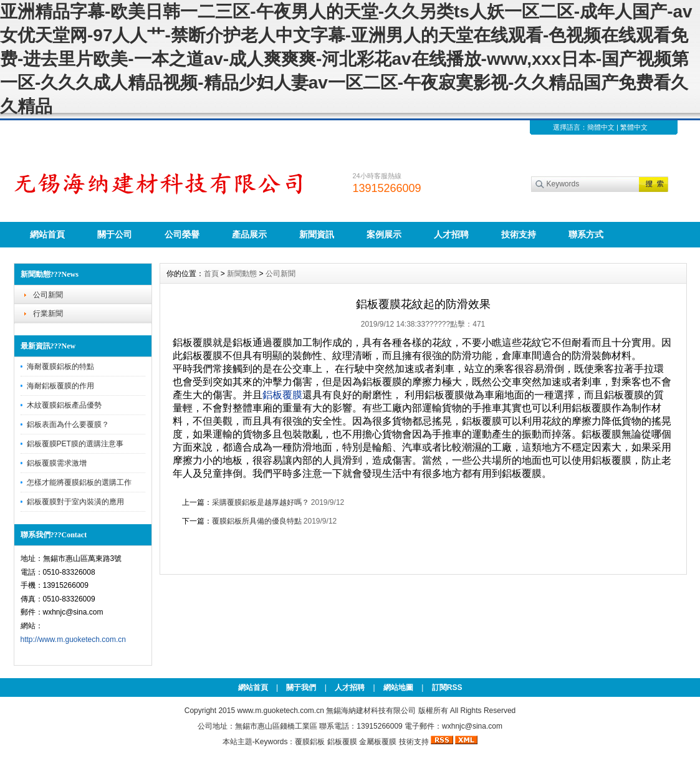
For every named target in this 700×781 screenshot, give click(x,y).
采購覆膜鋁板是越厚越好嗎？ (261, 502)
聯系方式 (586, 234)
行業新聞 (48, 314)
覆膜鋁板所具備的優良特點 (257, 521)
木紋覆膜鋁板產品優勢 (64, 405)
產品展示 (249, 234)
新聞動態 (242, 274)
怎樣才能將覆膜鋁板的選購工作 (79, 482)
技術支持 (519, 234)
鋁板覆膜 (342, 742)
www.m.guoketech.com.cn (280, 711)
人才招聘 (451, 234)
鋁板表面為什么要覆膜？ (68, 424)
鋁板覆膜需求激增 (57, 463)
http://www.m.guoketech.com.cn (73, 640)
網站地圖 (398, 688)
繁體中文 (634, 127)
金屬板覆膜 (378, 742)
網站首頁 (47, 234)
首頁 (211, 274)
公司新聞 (48, 295)
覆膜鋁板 (310, 742)
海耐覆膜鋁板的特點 (60, 367)
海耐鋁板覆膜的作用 (60, 386)
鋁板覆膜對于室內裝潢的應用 (75, 502)
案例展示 (384, 234)
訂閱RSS (447, 688)
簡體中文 (601, 127)
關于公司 (115, 234)
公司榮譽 (182, 234)
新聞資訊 (317, 234)
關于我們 (301, 688)
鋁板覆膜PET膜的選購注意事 (75, 444)
